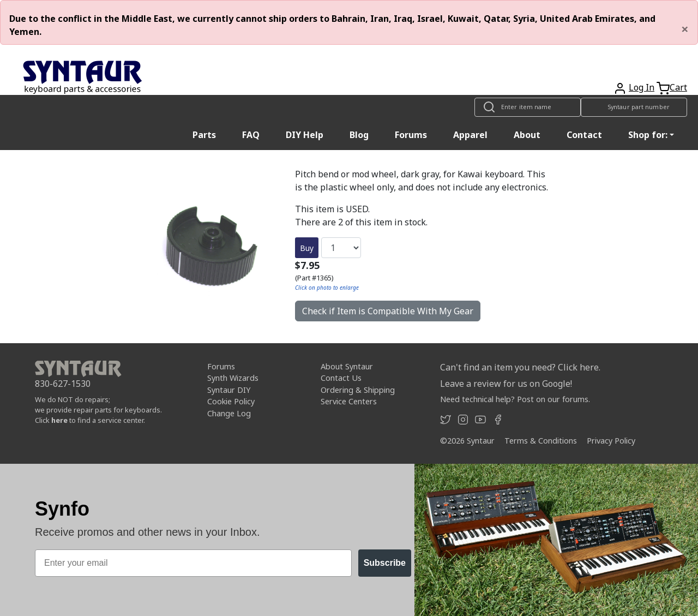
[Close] (685, 29)
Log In (642, 87)
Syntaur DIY (229, 390)
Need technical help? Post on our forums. (515, 399)
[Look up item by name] (528, 107)
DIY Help (305, 135)
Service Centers (349, 401)
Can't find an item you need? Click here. (520, 367)
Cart (678, 87)
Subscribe (385, 563)
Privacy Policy (611, 441)
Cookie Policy (231, 401)
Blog (359, 135)
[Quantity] (341, 248)
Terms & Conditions (541, 441)
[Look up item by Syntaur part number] (634, 107)
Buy (307, 248)
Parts (204, 135)
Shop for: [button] (648, 135)
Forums (411, 135)
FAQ (251, 135)
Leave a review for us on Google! (506, 384)
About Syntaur (347, 366)
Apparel (470, 135)
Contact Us (341, 378)
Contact (584, 135)
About (527, 135)
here (59, 420)
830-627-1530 (63, 384)
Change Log (229, 413)
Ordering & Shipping (358, 390)
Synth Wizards (233, 378)
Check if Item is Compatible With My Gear (388, 311)
